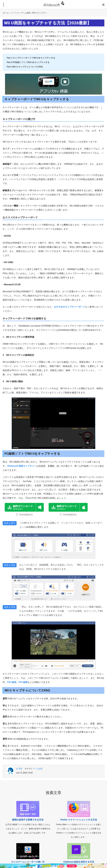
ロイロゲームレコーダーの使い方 (28, 862)
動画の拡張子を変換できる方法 (28, 820)
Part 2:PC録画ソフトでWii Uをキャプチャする (28, 62)
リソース (15, 13)
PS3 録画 (12, 682)
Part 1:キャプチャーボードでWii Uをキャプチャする (31, 58)
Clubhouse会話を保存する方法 (79, 862)
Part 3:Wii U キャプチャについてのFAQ (25, 67)
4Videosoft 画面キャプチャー (22, 466)
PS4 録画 (23, 682)
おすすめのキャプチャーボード (70, 307)
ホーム (6, 13)
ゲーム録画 (25, 13)
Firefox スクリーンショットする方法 (79, 820)
